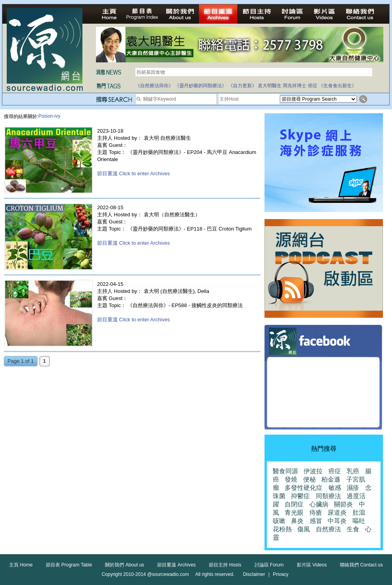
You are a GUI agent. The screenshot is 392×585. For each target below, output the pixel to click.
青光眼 (294, 513)
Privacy (280, 574)
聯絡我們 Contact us (361, 565)
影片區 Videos (312, 565)
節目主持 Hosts (225, 565)
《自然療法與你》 (154, 86)
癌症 (313, 86)
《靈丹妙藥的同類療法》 (201, 86)
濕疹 (353, 488)
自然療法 (328, 529)
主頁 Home (21, 565)
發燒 (291, 479)
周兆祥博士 (294, 86)
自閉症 (294, 504)
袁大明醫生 (270, 86)
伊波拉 (313, 471)
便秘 (309, 479)
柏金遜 (331, 479)
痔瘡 (316, 513)
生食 (353, 529)
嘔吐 (359, 521)
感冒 (316, 521)
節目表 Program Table (69, 565)
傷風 (304, 529)
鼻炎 (297, 521)
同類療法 (328, 496)
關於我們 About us (125, 565)
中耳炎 (337, 521)
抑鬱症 (300, 496)
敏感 (335, 488)
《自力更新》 (242, 86)
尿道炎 (337, 513)
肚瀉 (359, 513)
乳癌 (353, 471)
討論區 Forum (269, 565)
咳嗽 (279, 521)
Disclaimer (254, 574)
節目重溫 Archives (176, 565)
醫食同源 (285, 471)
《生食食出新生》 (338, 86)
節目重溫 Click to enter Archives (133, 173)
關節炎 (343, 504)
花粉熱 (282, 529)
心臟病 (319, 504)
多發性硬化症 (304, 488)
